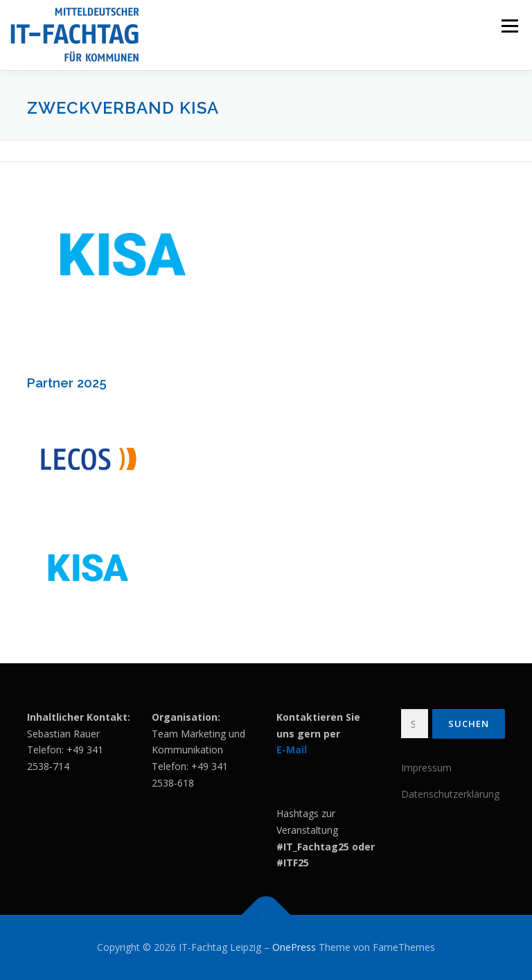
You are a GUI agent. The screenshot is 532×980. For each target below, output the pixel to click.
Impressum (426, 768)
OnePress (294, 947)
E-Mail (292, 750)
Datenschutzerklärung (450, 794)
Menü (509, 26)
